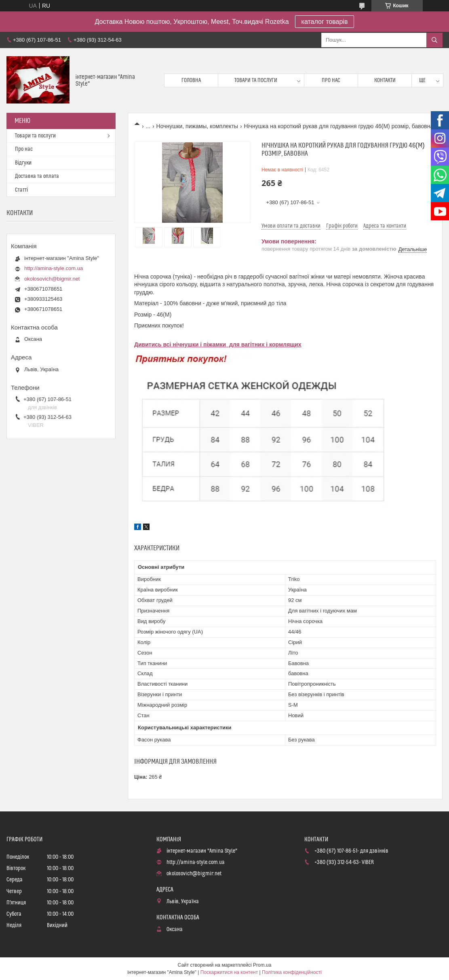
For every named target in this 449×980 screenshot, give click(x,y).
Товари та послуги (256, 80)
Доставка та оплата (37, 176)
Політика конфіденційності (292, 972)
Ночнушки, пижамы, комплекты (197, 126)
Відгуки (23, 163)
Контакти (385, 80)
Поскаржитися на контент (229, 972)
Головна (191, 80)
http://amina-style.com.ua (54, 268)
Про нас (331, 80)
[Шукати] (434, 40)
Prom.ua (262, 965)
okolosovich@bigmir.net (52, 279)
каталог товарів (325, 22)
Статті (21, 190)
